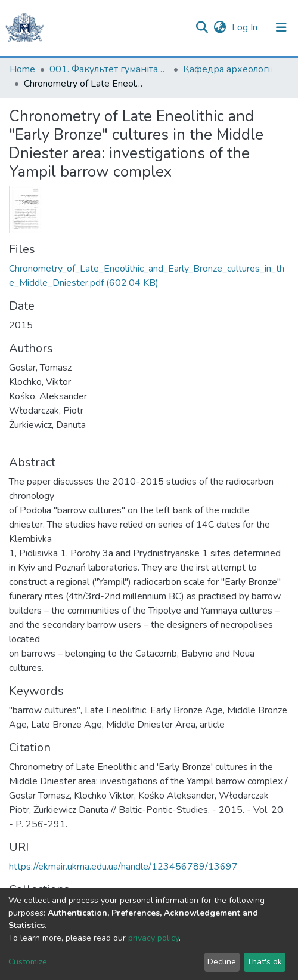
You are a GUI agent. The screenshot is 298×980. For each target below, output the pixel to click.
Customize (28, 962)
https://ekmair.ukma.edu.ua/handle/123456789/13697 (123, 867)
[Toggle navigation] (281, 27)
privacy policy (153, 938)
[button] (220, 27)
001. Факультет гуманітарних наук (109, 69)
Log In (246, 27)
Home (22, 69)
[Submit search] (202, 27)
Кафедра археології (228, 69)
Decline (222, 962)
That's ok (264, 962)
